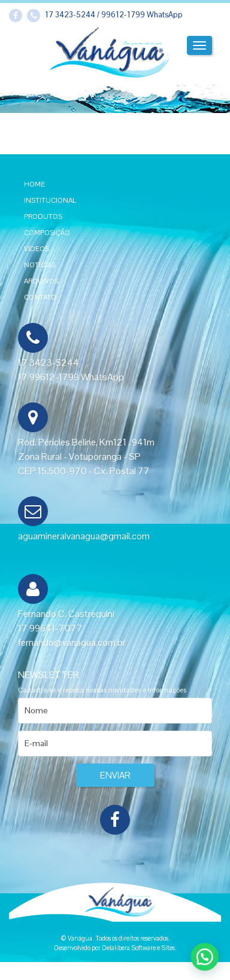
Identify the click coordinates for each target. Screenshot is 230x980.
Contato (40, 297)
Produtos (43, 216)
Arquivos (41, 281)
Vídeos (37, 249)
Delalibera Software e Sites (138, 948)
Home (34, 184)
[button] (208, 967)
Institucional (50, 200)
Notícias (40, 265)
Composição (47, 233)
